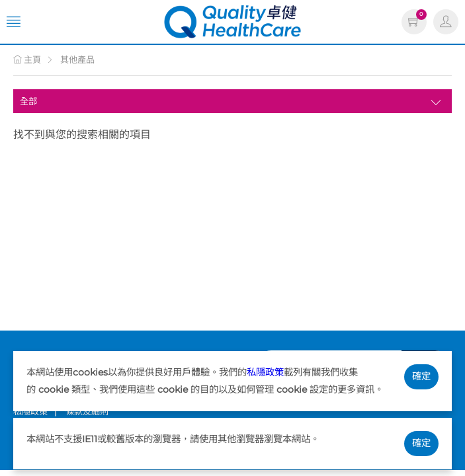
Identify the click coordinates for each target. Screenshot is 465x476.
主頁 (27, 59)
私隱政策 (265, 372)
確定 (421, 376)
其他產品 (77, 59)
